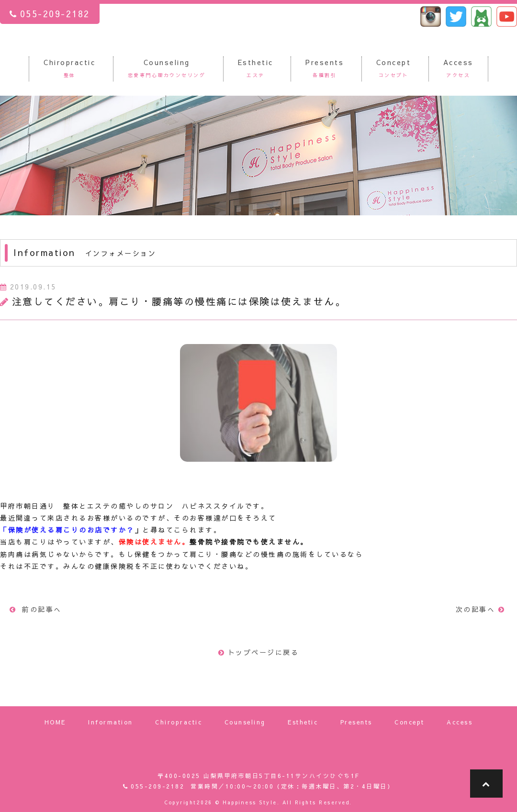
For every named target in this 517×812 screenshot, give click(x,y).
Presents (356, 722)
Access (460, 722)
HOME (55, 722)
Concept (410, 722)
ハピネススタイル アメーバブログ (481, 17)
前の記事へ (36, 609)
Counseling (245, 722)
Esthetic (303, 722)
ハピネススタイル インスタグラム (431, 17)
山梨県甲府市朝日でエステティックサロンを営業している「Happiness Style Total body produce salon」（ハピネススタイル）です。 (259, 30)
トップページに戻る (258, 652)
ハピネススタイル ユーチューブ (507, 17)
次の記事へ (482, 609)
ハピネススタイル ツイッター (456, 17)
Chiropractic (179, 722)
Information (111, 722)
